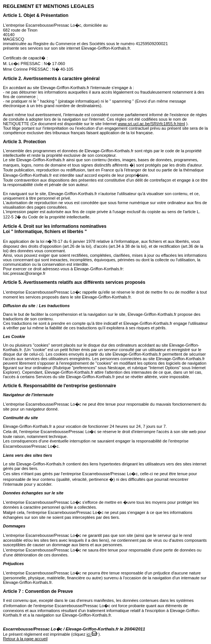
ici (92, 634)
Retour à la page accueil (25, 639)
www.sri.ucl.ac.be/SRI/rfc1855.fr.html (151, 124)
